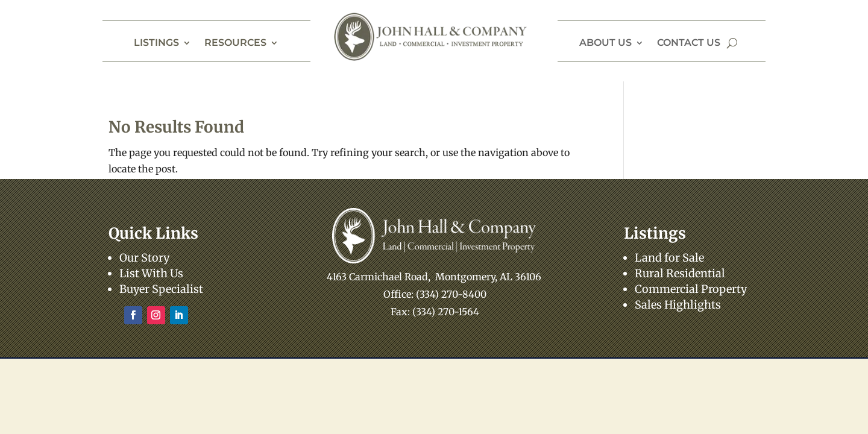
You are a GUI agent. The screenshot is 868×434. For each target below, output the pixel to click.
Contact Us (689, 43)
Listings (156, 43)
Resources (235, 43)
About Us (605, 43)
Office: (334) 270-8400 (435, 294)
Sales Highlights (678, 305)
